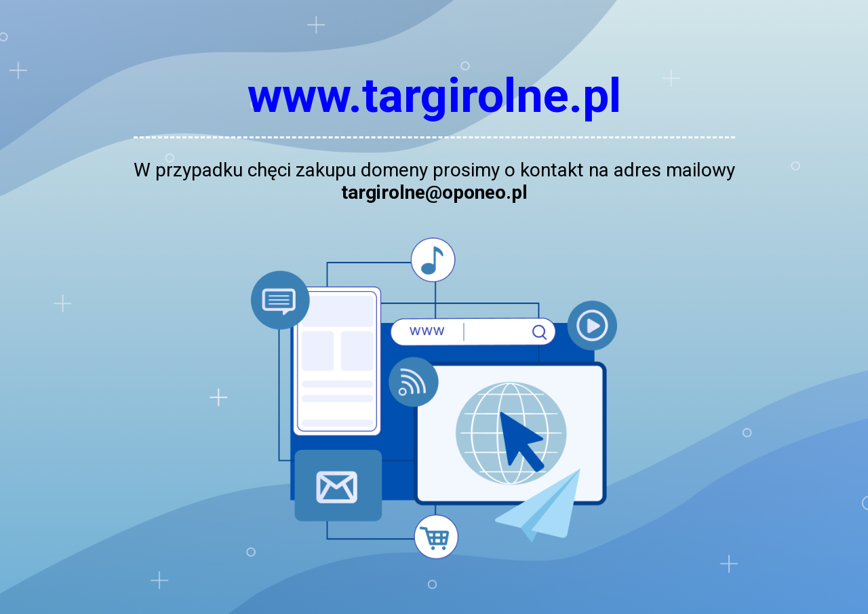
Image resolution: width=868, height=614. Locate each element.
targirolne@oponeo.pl (434, 192)
